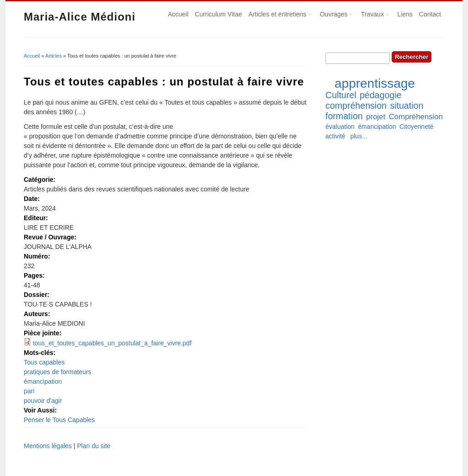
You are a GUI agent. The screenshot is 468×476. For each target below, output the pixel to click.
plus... (359, 136)
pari (29, 391)
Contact (430, 14)
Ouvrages (335, 16)
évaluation (340, 127)
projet (376, 117)
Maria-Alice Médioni (80, 17)
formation (344, 116)
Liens (405, 14)
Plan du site (93, 446)
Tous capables (44, 362)
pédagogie (381, 95)
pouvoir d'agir (43, 401)
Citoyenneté (417, 127)
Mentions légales (48, 446)
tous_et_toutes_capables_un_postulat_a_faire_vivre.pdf (112, 343)
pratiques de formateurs (58, 372)
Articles (53, 56)
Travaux (374, 16)
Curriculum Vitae (218, 14)
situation (407, 106)
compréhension (356, 106)
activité (335, 136)
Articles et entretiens (279, 16)
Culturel (341, 95)
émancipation (43, 381)
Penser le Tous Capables (59, 420)
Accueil (178, 14)
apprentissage (375, 83)
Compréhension (415, 117)
